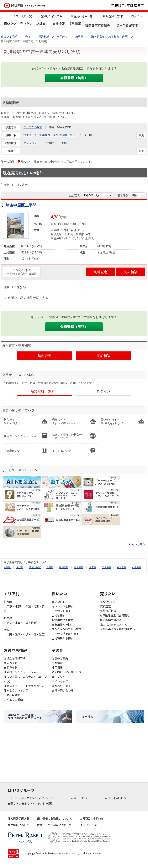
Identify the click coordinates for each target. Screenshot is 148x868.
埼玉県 (28, 135)
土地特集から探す (63, 638)
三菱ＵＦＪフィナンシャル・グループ (31, 798)
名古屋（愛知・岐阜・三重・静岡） (21, 620)
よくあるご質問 (13, 700)
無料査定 (105, 606)
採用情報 (75, 24)
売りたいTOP (108, 602)
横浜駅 (20, 567)
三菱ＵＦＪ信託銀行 (114, 798)
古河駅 (7, 567)
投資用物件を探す (63, 620)
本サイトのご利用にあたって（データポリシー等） (68, 825)
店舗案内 (42, 24)
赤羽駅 (50, 567)
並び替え (77, 195)
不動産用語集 (12, 695)
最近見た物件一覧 (82, 16)
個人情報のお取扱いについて (55, 818)
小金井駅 (137, 567)
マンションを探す (63, 606)
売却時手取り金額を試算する (118, 629)
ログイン (137, 16)
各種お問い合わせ (63, 690)
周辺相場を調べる (111, 620)
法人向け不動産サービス (67, 672)
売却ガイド (11, 667)
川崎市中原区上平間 (19, 205)
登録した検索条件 (51, 16)
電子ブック (59, 677)
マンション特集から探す (67, 629)
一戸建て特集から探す (65, 634)
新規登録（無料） (114, 16)
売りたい (26, 24)
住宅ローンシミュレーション (21, 672)
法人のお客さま (127, 25)
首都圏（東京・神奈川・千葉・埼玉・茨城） (24, 606)
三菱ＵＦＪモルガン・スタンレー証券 (31, 803)
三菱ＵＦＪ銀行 (78, 798)
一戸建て (49, 143)
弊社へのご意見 (61, 686)
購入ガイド (11, 663)
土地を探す (59, 615)
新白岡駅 (79, 567)
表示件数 (125, 195)
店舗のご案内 (60, 658)
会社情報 (59, 24)
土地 (64, 143)
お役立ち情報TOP (15, 658)
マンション (30, 143)
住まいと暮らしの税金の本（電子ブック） (25, 679)
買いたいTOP (60, 602)
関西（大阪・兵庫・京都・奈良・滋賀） (25, 632)
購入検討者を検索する (114, 625)
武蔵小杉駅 (35, 567)
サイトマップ (60, 681)
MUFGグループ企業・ (25, 717)
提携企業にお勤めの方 (98, 25)
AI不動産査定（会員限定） (116, 615)
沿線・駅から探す (60, 127)
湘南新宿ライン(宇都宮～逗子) (58, 135)
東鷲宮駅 (122, 567)
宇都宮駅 (64, 567)
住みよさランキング (16, 690)
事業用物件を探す (63, 625)
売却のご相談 (108, 611)
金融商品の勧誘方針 (92, 818)
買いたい (10, 24)
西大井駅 (107, 567)
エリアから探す (33, 127)
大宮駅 (93, 567)
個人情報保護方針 (18, 818)
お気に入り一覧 (22, 16)
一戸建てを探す (61, 611)
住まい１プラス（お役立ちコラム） (25, 686)
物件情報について (18, 825)
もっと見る (138, 544)
